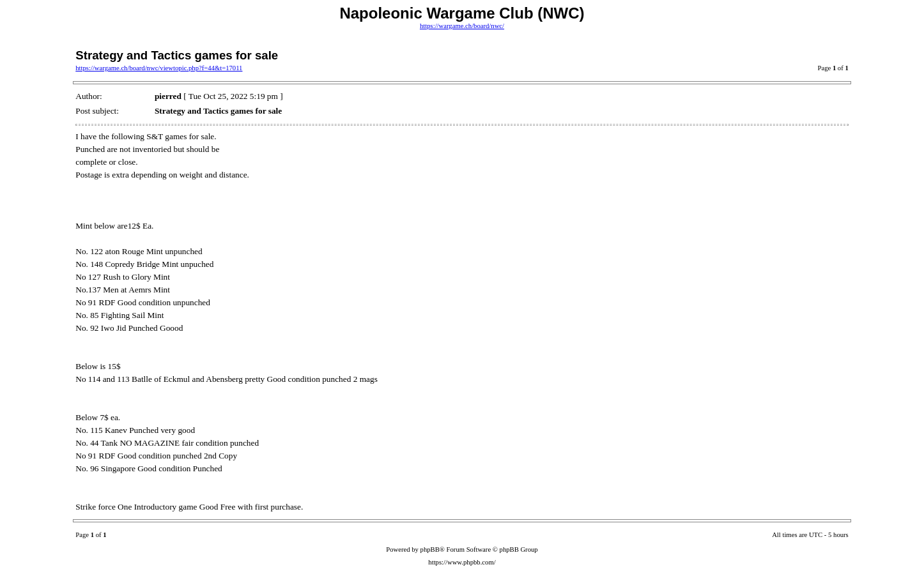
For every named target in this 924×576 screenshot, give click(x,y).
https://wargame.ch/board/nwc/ (462, 26)
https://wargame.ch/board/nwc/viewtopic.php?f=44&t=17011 (159, 68)
